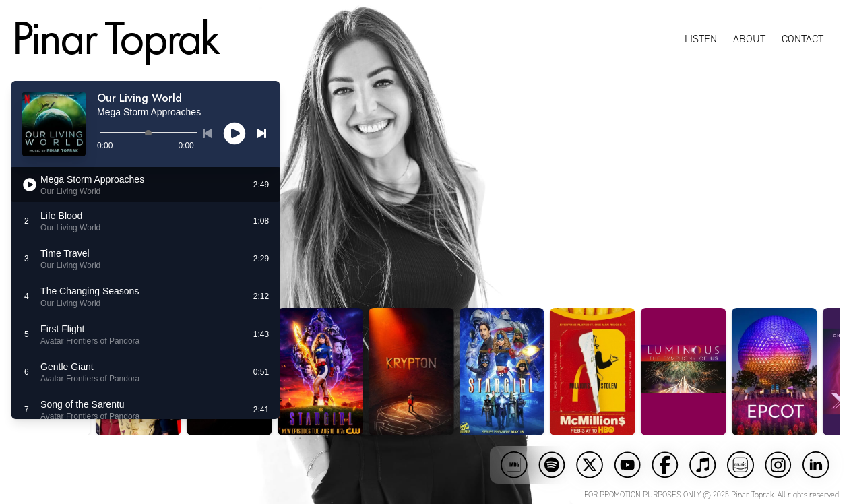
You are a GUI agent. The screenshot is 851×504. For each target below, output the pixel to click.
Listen (701, 39)
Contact (803, 39)
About (750, 39)
